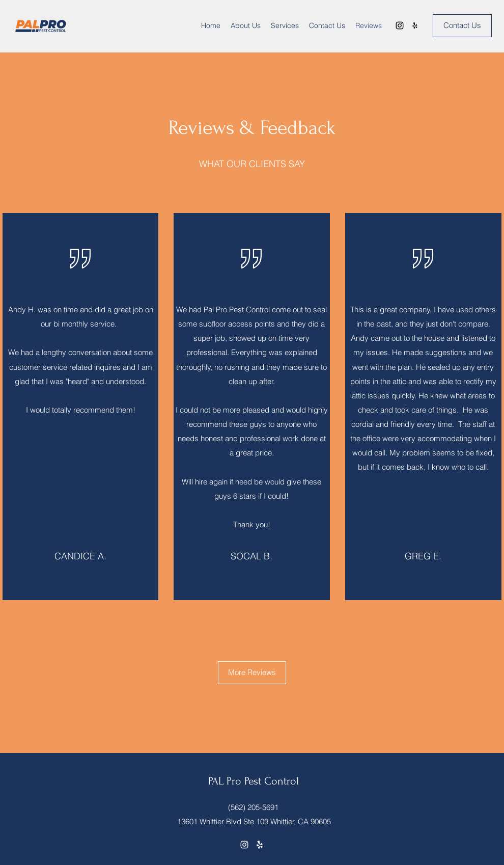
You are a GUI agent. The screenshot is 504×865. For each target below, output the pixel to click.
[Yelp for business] (415, 25)
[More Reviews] (252, 673)
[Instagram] (400, 25)
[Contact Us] (462, 26)
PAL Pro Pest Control (254, 781)
